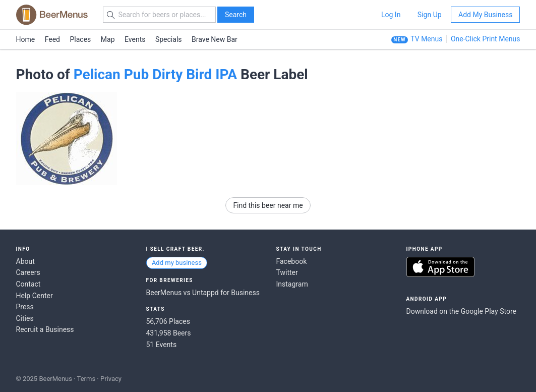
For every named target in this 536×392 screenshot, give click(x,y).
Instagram (292, 284)
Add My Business (485, 15)
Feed (52, 39)
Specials (169, 39)
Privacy (111, 379)
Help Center (35, 296)
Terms (86, 379)
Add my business (177, 263)
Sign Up (430, 15)
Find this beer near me (268, 205)
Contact (28, 284)
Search (236, 15)
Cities (25, 318)
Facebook (292, 261)
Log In (391, 15)
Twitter (287, 272)
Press (25, 307)
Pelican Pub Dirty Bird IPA (155, 74)
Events (135, 39)
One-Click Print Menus (486, 39)
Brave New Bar (215, 39)
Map (108, 39)
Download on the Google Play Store (461, 311)
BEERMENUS (52, 15)
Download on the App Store (440, 267)
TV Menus (426, 39)
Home (26, 39)
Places (81, 39)
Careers (28, 272)
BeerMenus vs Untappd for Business (203, 293)
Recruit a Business (45, 329)
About (25, 261)
